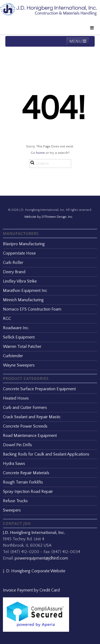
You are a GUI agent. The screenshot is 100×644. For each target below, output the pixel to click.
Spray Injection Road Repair (28, 492)
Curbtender (13, 356)
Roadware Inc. (16, 328)
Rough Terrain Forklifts (23, 482)
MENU (78, 41)
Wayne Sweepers (19, 365)
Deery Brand (14, 272)
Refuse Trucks (15, 501)
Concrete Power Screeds (25, 426)
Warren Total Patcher (22, 347)
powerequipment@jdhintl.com (41, 558)
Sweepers (12, 510)
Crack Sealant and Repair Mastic (32, 417)
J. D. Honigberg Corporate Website (34, 571)
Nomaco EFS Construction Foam (32, 309)
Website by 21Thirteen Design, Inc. (49, 217)
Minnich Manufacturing (23, 300)
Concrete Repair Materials (26, 473)
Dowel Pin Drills (17, 445)
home (40, 153)
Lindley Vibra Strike (20, 281)
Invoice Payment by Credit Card (31, 590)
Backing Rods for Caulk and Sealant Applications (46, 454)
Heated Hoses (16, 398)
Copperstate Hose (19, 253)
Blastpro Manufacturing (24, 244)
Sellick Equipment (19, 337)
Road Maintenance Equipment (30, 436)
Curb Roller (13, 263)
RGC (7, 319)
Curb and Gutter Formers (25, 408)
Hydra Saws (14, 464)
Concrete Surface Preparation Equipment (39, 389)
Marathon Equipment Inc (25, 291)
